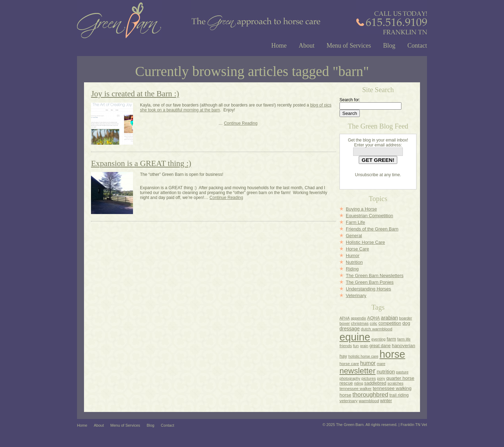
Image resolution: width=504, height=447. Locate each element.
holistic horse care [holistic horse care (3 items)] (363, 356)
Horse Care (357, 249)
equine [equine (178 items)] (355, 337)
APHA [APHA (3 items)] (345, 318)
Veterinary (356, 295)
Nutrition (354, 262)
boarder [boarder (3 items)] (405, 318)
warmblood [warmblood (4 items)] (369, 401)
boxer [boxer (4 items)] (345, 323)
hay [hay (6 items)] (343, 356)
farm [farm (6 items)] (391, 339)
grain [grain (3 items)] (364, 346)
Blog (389, 46)
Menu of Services (349, 46)
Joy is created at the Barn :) (135, 94)
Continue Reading (241, 123)
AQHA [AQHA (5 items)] (373, 318)
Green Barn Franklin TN (119, 19)
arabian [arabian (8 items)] (389, 318)
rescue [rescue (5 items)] (346, 383)
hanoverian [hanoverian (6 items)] (404, 346)
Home (279, 46)
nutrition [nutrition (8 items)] (386, 372)
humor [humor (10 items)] (368, 363)
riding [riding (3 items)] (358, 383)
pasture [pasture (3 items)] (402, 372)
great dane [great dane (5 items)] (380, 346)
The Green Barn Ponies (370, 282)
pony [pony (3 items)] (381, 378)
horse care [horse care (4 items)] (349, 363)
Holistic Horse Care (365, 242)
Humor (353, 256)
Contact (417, 46)
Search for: (350, 100)
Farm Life (355, 222)
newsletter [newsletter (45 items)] (358, 371)
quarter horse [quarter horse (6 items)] (400, 378)
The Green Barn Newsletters (375, 276)
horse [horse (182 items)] (392, 354)
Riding (352, 269)
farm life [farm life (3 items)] (404, 339)
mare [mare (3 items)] (381, 364)
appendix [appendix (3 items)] (358, 318)
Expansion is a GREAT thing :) (141, 163)
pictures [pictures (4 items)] (369, 378)
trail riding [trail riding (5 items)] (399, 395)
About (307, 46)
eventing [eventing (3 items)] (378, 339)
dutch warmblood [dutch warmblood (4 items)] (377, 329)
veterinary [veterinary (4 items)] (349, 401)
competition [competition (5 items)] (390, 323)
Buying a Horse (361, 209)
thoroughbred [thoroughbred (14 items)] (370, 394)
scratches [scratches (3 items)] (395, 383)
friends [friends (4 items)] (346, 346)
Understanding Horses (368, 289)
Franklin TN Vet (414, 425)
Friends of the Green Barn (372, 229)
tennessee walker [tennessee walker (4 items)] (356, 388)
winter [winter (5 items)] (386, 401)
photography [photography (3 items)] (350, 378)
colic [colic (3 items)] (374, 323)
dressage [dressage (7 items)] (350, 329)
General (354, 236)
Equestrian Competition (369, 216)
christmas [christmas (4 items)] (360, 323)
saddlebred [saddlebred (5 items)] (375, 383)
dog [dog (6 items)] (406, 323)
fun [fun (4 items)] (356, 346)
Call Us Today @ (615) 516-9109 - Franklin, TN (392, 17)
